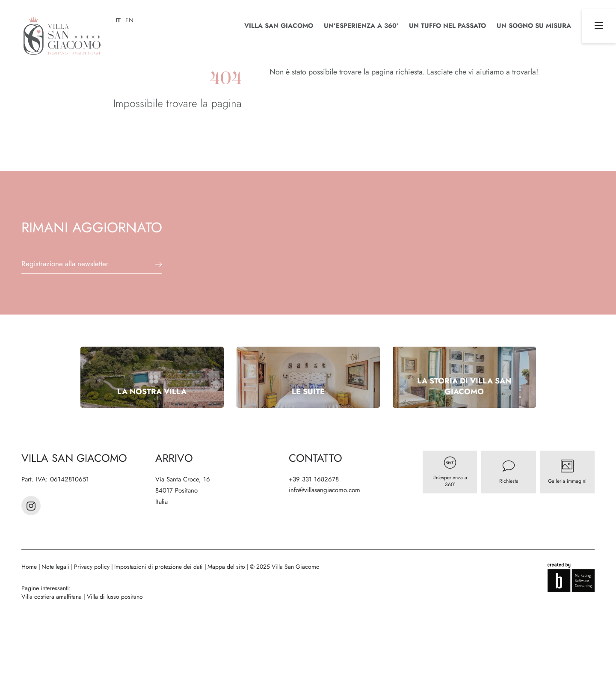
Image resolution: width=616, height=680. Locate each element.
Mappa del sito (227, 567)
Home (30, 567)
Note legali (56, 567)
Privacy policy (93, 567)
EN (129, 20)
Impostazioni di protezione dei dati (159, 567)
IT (118, 20)
